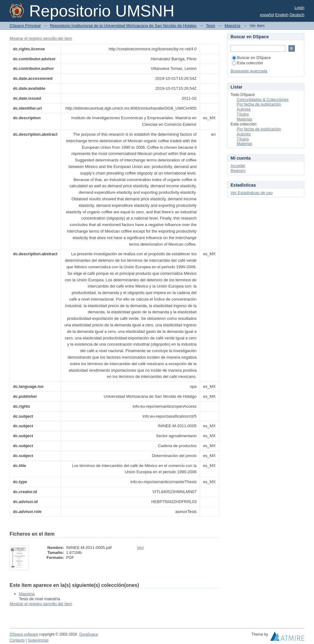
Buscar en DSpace (251, 58)
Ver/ (140, 548)
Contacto (17, 640)
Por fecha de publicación (259, 104)
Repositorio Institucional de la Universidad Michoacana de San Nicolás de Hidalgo (123, 26)
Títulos (243, 114)
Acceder (238, 166)
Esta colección (248, 63)
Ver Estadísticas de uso (252, 193)
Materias (244, 119)
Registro (238, 171)
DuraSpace (88, 634)
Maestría (233, 26)
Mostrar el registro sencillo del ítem (41, 38)
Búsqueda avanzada (249, 71)
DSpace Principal (25, 26)
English (282, 15)
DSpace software (24, 634)
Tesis (211, 26)
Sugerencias (38, 640)
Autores (244, 109)
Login (299, 8)
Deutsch (297, 15)
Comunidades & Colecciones (263, 100)
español (267, 15)
